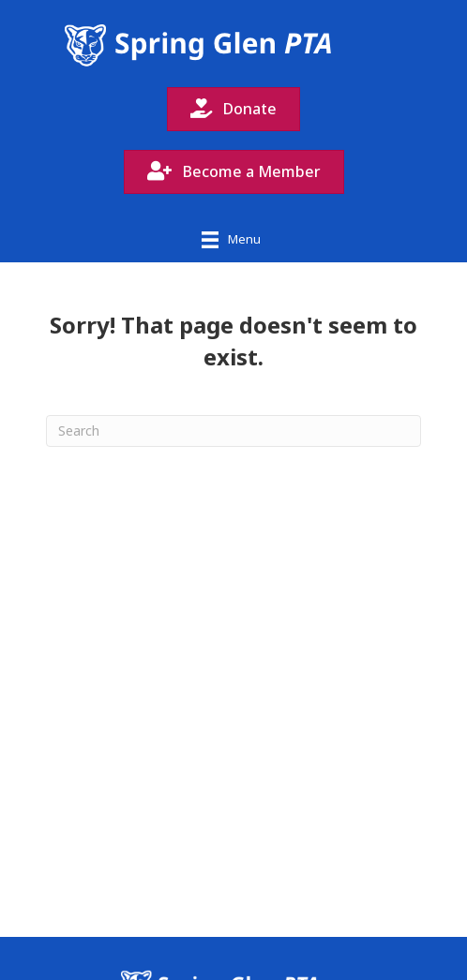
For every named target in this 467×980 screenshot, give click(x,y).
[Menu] (231, 240)
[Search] (233, 431)
